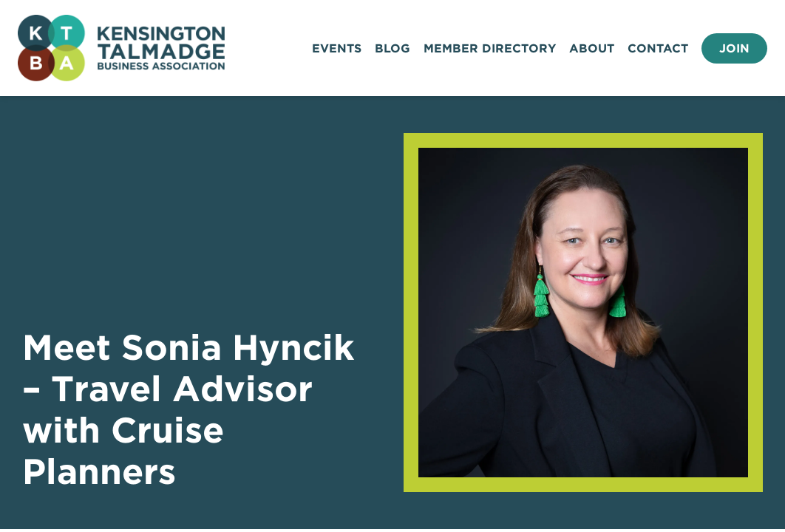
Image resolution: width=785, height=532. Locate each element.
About (592, 48)
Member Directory (490, 48)
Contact (658, 48)
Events (337, 48)
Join (734, 48)
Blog (392, 48)
